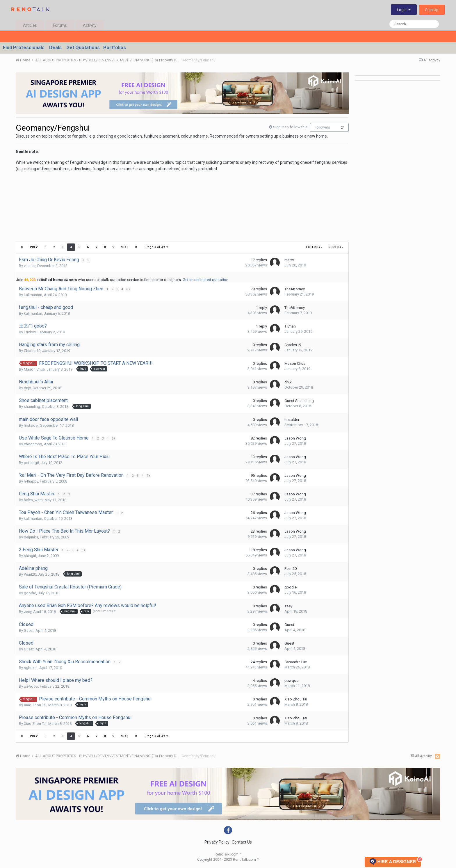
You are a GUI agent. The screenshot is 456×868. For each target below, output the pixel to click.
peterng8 (31, 463)
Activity (90, 25)
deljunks (31, 537)
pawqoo (31, 686)
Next (124, 247)
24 (343, 128)
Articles (30, 25)
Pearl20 (30, 574)
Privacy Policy (217, 842)
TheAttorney (295, 289)
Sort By (336, 247)
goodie (30, 593)
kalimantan (33, 295)
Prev (34, 247)
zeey (28, 612)
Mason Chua (34, 369)
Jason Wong (295, 438)
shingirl (30, 556)
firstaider (31, 425)
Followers (322, 127)
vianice (30, 266)
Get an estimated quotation (205, 280)
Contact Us (242, 842)
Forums (60, 25)
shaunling (32, 407)
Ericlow (30, 332)
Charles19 (32, 351)
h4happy (31, 481)
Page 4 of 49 (156, 247)
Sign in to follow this (290, 127)
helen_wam (33, 500)
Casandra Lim (296, 662)
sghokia (31, 668)
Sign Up (432, 10)
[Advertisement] (122, 217)
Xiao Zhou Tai (35, 705)
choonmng (33, 444)
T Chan (290, 326)
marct (289, 260)
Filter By (314, 247)
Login (404, 10)
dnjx (27, 388)
